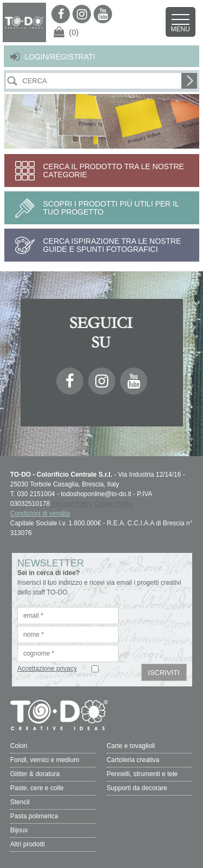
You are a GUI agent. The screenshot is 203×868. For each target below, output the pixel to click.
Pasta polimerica (34, 816)
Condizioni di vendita (40, 513)
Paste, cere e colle (37, 788)
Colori (19, 746)
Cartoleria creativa (133, 760)
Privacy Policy (72, 504)
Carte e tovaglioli (131, 746)
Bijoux (19, 830)
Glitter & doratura (35, 774)
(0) (74, 32)
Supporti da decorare (137, 788)
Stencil (20, 802)
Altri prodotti (28, 844)
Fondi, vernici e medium (45, 760)
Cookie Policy (114, 504)
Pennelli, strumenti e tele (142, 774)
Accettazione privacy (47, 669)
